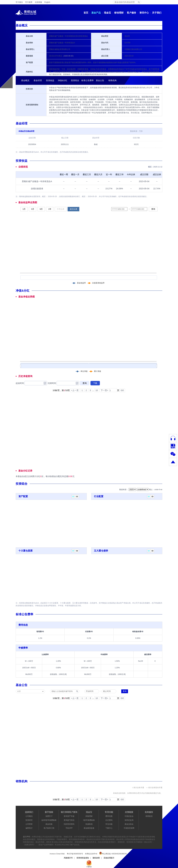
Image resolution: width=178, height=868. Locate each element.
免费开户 (49, 816)
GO (122, 390)
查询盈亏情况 (69, 820)
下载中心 (109, 828)
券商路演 (149, 816)
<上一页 (75, 390)
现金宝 (107, 13)
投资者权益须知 (83, 858)
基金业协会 (129, 824)
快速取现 (89, 824)
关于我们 (157, 13)
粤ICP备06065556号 (75, 854)
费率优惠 (109, 816)
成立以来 (73, 209)
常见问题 (109, 824)
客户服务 (132, 13)
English (47, 2)
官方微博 (29, 2)
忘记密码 (109, 820)
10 (97, 390)
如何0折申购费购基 (49, 820)
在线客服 (38, 2)
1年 (50, 209)
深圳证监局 (129, 820)
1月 (24, 209)
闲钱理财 (89, 816)
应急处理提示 (109, 858)
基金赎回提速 (89, 828)
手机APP (69, 828)
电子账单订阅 (49, 828)
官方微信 (19, 2)
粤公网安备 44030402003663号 (113, 853)
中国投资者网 (129, 828)
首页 (86, 13)
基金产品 (96, 13)
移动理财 (119, 13)
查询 (153, 209)
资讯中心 (144, 13)
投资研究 (29, 820)
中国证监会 (129, 816)
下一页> (104, 390)
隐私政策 (96, 858)
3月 (33, 209)
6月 (41, 209)
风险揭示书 (68, 858)
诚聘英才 (29, 828)
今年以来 (61, 209)
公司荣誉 (29, 824)
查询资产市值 (69, 816)
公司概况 (29, 816)
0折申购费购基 (89, 820)
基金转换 (49, 824)
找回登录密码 (69, 824)
